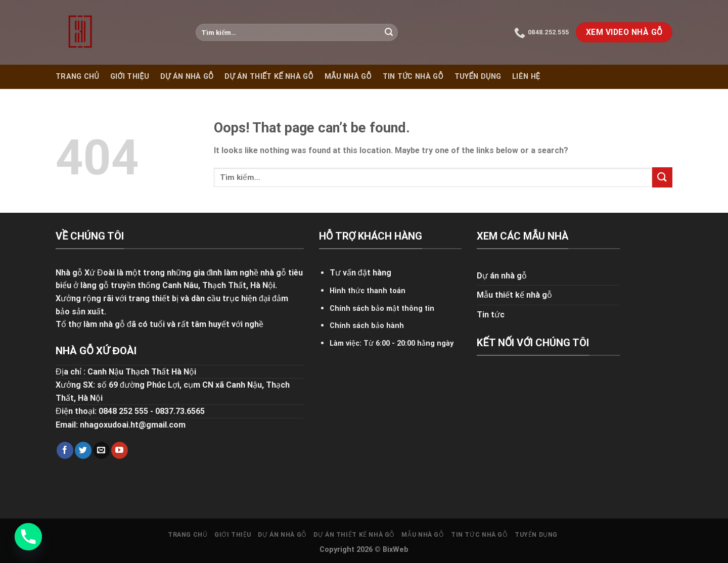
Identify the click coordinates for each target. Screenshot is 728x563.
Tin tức (491, 315)
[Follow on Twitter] (83, 450)
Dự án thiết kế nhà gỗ (269, 77)
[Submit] (389, 32)
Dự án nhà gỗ (187, 77)
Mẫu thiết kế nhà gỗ (514, 295)
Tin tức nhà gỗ (413, 77)
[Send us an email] (101, 450)
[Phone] (28, 537)
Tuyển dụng (478, 77)
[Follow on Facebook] (65, 450)
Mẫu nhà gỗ (348, 77)
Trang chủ (77, 77)
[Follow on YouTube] (120, 450)
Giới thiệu (130, 77)
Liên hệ (526, 77)
